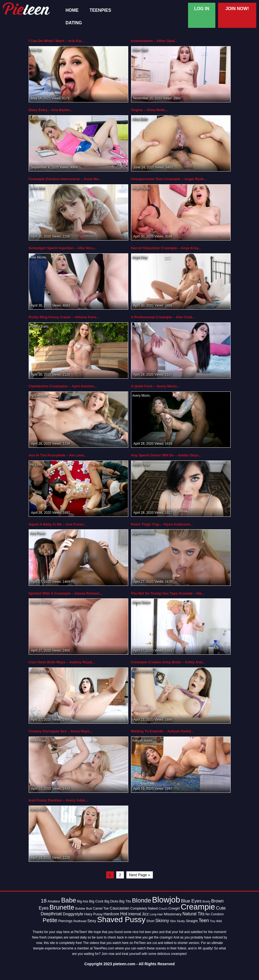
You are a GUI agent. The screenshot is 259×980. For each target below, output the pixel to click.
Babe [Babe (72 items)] (69, 900)
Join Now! (237, 9)
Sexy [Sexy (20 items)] (92, 921)
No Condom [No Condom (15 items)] (214, 914)
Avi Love (36, 465)
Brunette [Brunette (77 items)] (62, 907)
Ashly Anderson (144, 672)
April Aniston (39, 396)
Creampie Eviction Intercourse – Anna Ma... (65, 179)
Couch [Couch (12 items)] (163, 908)
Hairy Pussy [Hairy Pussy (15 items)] (93, 914)
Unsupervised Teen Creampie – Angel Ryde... (169, 179)
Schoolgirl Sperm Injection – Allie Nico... (63, 248)
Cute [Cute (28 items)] (221, 908)
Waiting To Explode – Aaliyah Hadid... (162, 731)
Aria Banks (38, 119)
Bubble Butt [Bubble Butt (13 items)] (83, 908)
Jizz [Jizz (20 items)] (145, 914)
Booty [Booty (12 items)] (206, 901)
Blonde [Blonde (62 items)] (141, 900)
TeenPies (100, 10)
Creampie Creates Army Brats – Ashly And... (168, 662)
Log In (202, 9)
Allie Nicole (38, 257)
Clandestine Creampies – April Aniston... (63, 386)
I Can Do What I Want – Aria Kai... (56, 41)
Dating (74, 23)
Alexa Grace (141, 602)
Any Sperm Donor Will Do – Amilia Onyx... (166, 455)
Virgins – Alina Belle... (149, 110)
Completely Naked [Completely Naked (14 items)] (144, 908)
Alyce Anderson (144, 533)
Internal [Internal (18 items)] (135, 914)
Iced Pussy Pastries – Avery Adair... (58, 800)
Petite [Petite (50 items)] (50, 920)
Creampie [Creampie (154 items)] (198, 907)
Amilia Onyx (141, 465)
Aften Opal (140, 50)
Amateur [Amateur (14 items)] (54, 901)
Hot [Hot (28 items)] (124, 914)
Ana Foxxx (38, 533)
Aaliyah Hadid (142, 741)
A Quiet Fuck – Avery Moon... (155, 386)
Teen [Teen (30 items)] (204, 920)
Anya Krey (140, 257)
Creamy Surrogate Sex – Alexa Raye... (61, 731)
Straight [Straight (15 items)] (192, 921)
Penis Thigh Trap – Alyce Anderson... (162, 524)
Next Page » (140, 875)
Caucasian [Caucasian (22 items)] (120, 908)
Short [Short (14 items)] (150, 921)
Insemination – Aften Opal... (154, 41)
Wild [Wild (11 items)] (219, 921)
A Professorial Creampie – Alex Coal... (163, 317)
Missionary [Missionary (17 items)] (173, 914)
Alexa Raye (38, 741)
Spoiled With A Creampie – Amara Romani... (66, 593)
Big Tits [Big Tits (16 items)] (125, 901)
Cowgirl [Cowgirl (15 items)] (174, 908)
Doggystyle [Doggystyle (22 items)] (73, 914)
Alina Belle (140, 119)
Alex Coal (139, 326)
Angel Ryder (141, 188)
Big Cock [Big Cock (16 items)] (96, 901)
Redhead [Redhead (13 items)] (80, 921)
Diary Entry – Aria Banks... (51, 110)
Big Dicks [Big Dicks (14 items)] (111, 901)
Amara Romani (41, 602)
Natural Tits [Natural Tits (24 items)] (194, 914)
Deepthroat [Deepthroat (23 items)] (51, 914)
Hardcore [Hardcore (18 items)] (111, 914)
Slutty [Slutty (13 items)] (181, 921)
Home (72, 10)
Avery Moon (141, 396)
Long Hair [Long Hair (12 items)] (156, 914)
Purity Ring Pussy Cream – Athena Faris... (64, 317)
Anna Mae (38, 188)
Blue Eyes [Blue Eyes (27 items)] (191, 901)
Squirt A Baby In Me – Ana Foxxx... (58, 524)
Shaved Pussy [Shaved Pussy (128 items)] (121, 920)
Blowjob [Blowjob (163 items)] (166, 900)
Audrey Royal (40, 672)
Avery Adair (38, 810)
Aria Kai (36, 50)
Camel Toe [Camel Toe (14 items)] (101, 908)
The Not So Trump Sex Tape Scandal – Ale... (168, 593)
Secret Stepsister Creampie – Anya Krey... (166, 248)
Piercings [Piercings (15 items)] (65, 921)
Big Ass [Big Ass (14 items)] (83, 901)
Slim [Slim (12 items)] (173, 921)
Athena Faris (39, 326)
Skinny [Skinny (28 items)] (162, 921)
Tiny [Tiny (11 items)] (213, 921)
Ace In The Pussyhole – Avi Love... (58, 455)
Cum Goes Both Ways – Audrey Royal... (62, 662)
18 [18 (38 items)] (44, 901)
